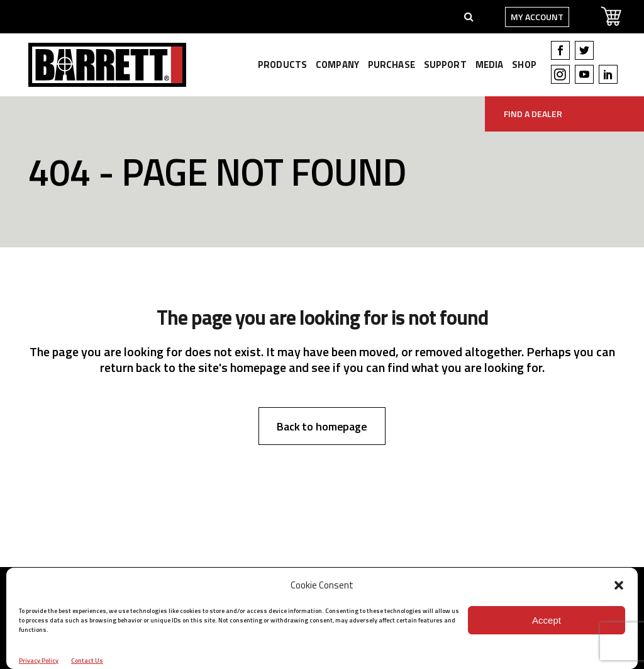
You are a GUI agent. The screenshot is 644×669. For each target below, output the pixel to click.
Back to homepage (322, 426)
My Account (531, 17)
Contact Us (87, 661)
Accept (547, 620)
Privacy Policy (39, 661)
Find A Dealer (533, 114)
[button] (619, 585)
